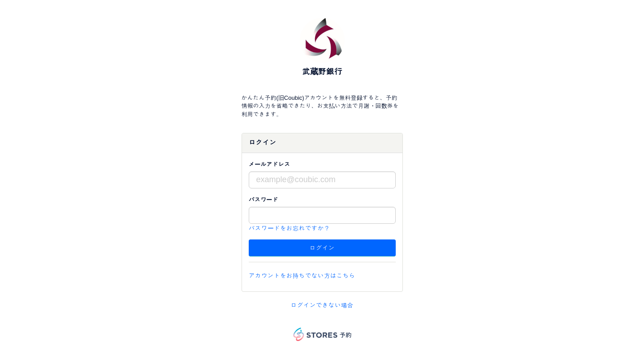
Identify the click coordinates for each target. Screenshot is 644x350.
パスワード (264, 200)
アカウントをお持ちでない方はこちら (302, 276)
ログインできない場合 (322, 305)
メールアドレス (270, 164)
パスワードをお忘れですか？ (290, 228)
